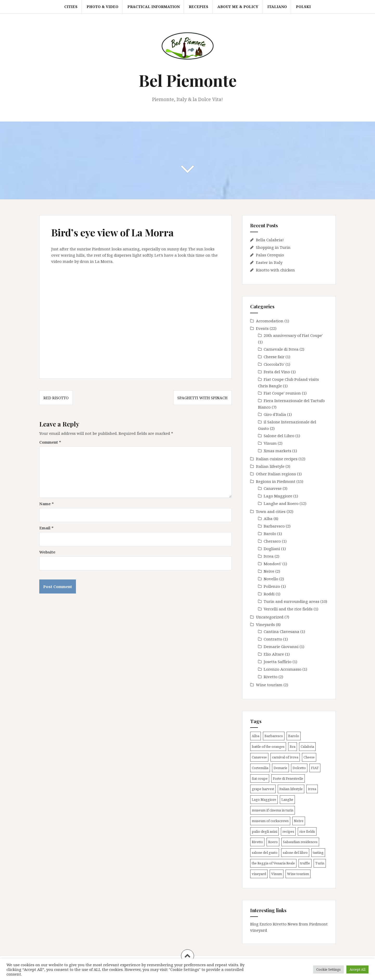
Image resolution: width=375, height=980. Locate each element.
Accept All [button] (357, 969)
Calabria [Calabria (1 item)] (307, 746)
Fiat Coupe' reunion (282, 393)
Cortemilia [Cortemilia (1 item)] (260, 768)
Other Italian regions (276, 474)
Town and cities (271, 511)
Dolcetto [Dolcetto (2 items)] (299, 768)
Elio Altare (274, 654)
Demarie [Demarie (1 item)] (280, 768)
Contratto (273, 639)
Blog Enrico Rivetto (268, 924)
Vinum (270, 443)
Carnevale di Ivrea (281, 349)
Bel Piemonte (188, 80)
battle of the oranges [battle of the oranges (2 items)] (268, 746)
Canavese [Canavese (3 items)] (259, 757)
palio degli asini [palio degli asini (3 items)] (264, 831)
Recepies (199, 7)
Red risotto (56, 398)
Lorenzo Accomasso (283, 669)
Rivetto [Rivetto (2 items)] (257, 842)
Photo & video (102, 7)
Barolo (270, 534)
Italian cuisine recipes (277, 459)
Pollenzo (272, 586)
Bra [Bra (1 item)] (293, 746)
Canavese (273, 488)
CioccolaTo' (274, 364)
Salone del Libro (279, 436)
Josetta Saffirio (278, 662)
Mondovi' (273, 564)
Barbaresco (274, 526)
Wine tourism (269, 685)
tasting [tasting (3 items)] (318, 852)
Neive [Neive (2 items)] (299, 821)
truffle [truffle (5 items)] (305, 863)
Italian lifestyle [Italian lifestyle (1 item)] (291, 789)
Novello (271, 579)
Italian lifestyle (270, 466)
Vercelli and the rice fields (288, 609)
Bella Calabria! (270, 240)
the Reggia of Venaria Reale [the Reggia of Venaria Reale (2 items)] (273, 863)
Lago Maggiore (278, 496)
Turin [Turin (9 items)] (320, 863)
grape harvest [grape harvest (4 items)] (263, 789)
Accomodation (270, 321)
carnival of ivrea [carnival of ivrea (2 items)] (285, 757)
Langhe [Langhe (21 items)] (287, 799)
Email (46, 528)
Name (47, 504)
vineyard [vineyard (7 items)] (259, 874)
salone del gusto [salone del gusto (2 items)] (265, 852)
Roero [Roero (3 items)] (273, 842)
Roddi (269, 594)
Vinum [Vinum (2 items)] (277, 874)
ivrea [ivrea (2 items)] (312, 789)
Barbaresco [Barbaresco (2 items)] (274, 736)
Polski (303, 7)
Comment (50, 442)
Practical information (154, 7)
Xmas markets (277, 451)
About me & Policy (238, 7)
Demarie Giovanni (281, 646)
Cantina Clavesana (282, 631)
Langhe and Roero (281, 503)
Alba (268, 518)
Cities (71, 7)
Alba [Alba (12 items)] (256, 736)
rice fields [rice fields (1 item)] (307, 831)
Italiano (277, 7)
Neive (269, 571)
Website (47, 552)
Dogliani (272, 549)
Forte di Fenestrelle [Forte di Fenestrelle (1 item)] (288, 778)
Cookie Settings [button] (328, 969)
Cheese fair (274, 357)
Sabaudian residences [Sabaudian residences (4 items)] (300, 842)
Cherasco (272, 541)
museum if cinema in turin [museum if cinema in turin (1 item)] (273, 810)
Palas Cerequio (270, 255)
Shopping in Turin (273, 247)
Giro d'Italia (275, 414)
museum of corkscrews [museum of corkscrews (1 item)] (270, 821)
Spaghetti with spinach (202, 398)
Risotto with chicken (275, 270)
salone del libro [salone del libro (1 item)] (295, 852)
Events (262, 328)
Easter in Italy (269, 262)
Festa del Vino (277, 372)
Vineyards (265, 624)
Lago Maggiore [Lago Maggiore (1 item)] (264, 799)
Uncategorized (270, 617)
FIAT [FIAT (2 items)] (315, 768)
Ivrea (269, 556)
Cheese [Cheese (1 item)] (309, 757)
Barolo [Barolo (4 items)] (294, 736)
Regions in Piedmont (276, 481)
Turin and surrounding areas (292, 601)
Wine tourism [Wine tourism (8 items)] (298, 874)
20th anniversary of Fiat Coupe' (293, 335)
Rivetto (271, 677)
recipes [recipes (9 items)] (288, 831)
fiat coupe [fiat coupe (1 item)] (260, 778)
